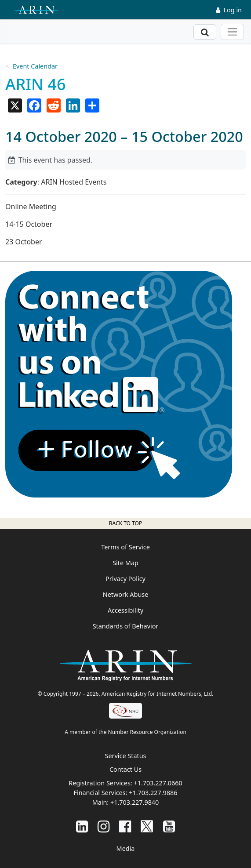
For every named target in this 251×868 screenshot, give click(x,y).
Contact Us (125, 769)
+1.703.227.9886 (153, 793)
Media (126, 848)
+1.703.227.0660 (158, 783)
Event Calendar (35, 66)
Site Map (125, 563)
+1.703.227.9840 (135, 802)
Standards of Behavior (126, 626)
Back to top (125, 523)
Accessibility (125, 610)
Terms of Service (125, 547)
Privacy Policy (125, 579)
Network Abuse (126, 594)
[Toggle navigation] (232, 32)
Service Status (126, 756)
